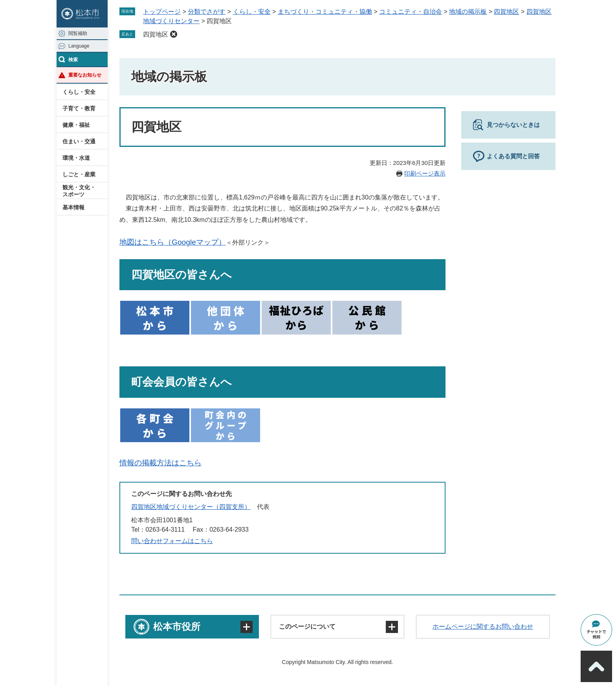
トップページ (162, 12)
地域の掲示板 (468, 12)
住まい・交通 (79, 141)
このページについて (307, 627)
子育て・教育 (79, 108)
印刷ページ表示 (425, 173)
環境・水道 (76, 158)
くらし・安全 (79, 92)
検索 (73, 60)
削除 (174, 34)
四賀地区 (506, 12)
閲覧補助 (78, 33)
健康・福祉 (76, 125)
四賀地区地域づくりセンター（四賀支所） (191, 507)
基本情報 (73, 207)
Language (79, 46)
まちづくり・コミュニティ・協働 (325, 12)
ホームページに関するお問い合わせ (483, 627)
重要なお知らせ (85, 75)
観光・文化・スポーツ (79, 191)
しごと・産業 (79, 174)
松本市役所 (177, 627)
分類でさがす (207, 12)
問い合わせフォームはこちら (172, 541)
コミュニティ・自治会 (411, 12)
